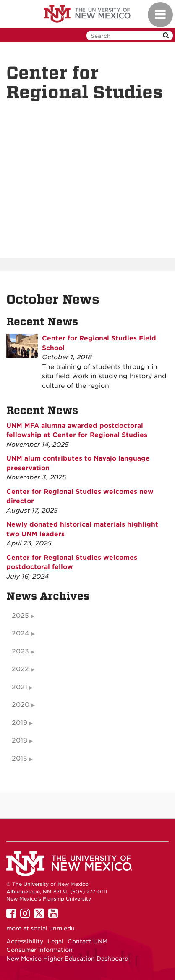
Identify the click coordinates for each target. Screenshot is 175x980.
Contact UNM (87, 941)
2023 (20, 651)
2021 (20, 687)
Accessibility (25, 941)
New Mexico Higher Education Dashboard (67, 959)
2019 (20, 723)
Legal (55, 941)
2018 (20, 740)
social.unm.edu (53, 928)
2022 (20, 669)
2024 (21, 633)
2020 (21, 705)
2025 (20, 616)
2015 (20, 759)
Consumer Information (39, 950)
